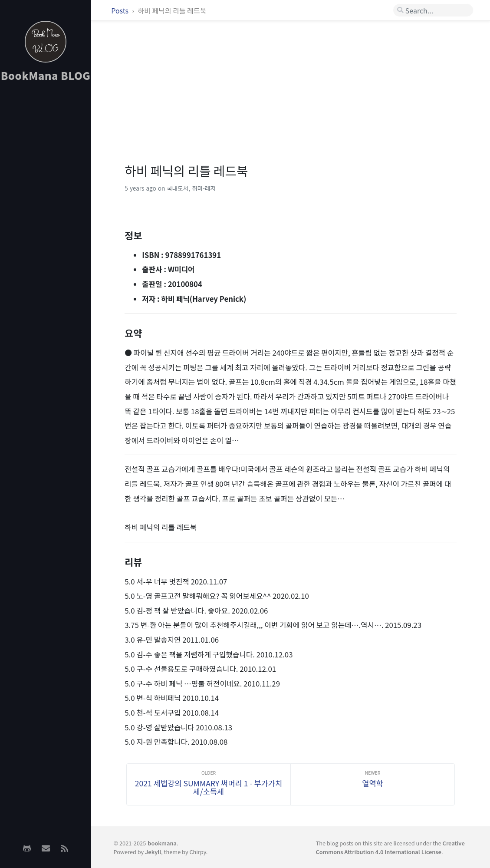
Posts (120, 10)
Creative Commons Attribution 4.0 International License (390, 847)
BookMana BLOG (46, 75)
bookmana (162, 843)
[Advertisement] (46, 226)
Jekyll (153, 852)
